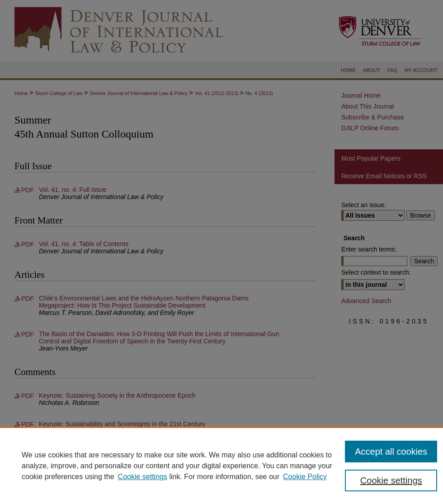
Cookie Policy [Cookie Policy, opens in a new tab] (305, 477)
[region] (221, 466)
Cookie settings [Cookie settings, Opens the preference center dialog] (391, 480)
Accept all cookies (391, 452)
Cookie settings (143, 477)
